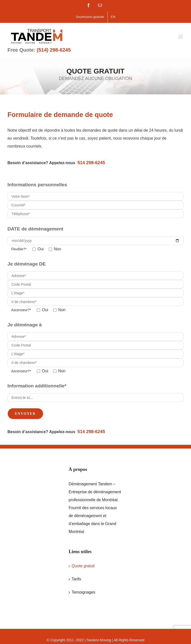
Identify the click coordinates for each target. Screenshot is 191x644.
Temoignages (83, 592)
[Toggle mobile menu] (181, 37)
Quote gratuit (83, 566)
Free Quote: (39, 50)
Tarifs (76, 579)
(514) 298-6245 (54, 50)
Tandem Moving (99, 640)
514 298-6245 (91, 163)
